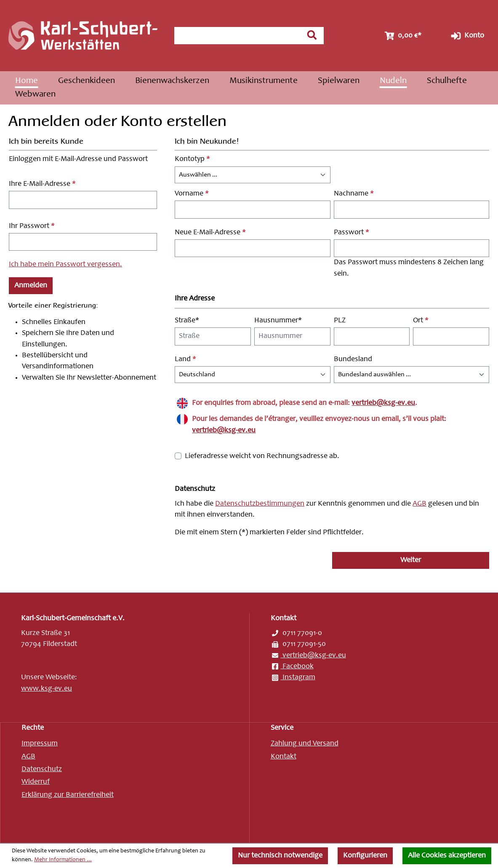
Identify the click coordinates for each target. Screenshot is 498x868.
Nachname (354, 194)
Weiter (411, 560)
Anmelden (31, 286)
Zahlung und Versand (305, 744)
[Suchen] (312, 35)
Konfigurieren (365, 856)
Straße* (187, 321)
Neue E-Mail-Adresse (210, 233)
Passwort (352, 233)
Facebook (292, 667)
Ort (421, 321)
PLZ (340, 321)
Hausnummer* (278, 321)
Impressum (40, 744)
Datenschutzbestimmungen (260, 504)
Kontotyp (192, 159)
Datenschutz (42, 769)
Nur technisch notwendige (280, 856)
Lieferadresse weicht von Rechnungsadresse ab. (262, 456)
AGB (419, 504)
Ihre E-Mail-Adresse (42, 184)
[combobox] (237, 36)
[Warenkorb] (402, 36)
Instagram (293, 678)
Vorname (192, 194)
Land (185, 359)
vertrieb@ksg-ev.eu (383, 403)
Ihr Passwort (32, 226)
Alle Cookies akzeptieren (447, 856)
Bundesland (353, 359)
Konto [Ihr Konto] (467, 36)
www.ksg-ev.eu (47, 689)
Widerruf (36, 782)
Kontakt (284, 757)
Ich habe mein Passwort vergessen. (65, 265)
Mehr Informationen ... (63, 860)
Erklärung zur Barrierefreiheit (68, 795)
